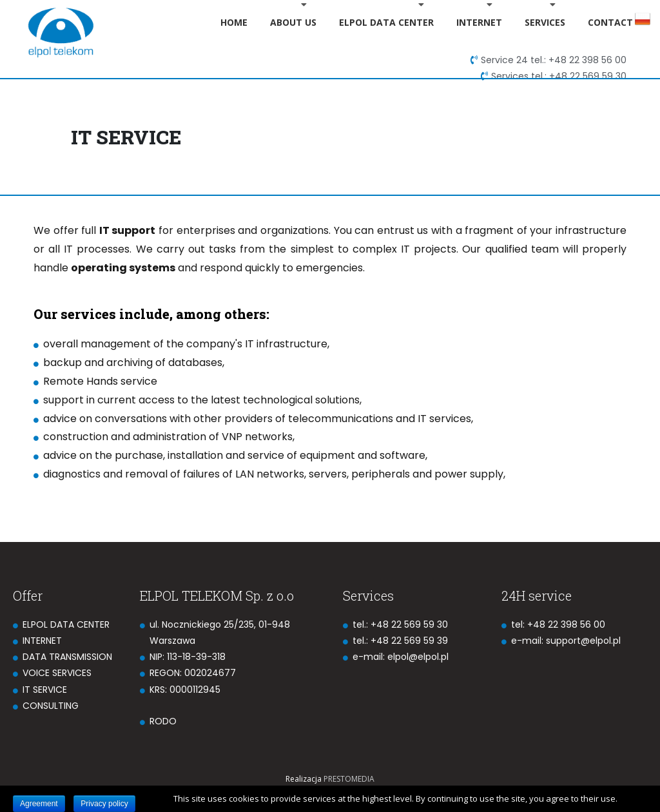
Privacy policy (104, 804)
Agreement (39, 804)
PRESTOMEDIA (349, 779)
